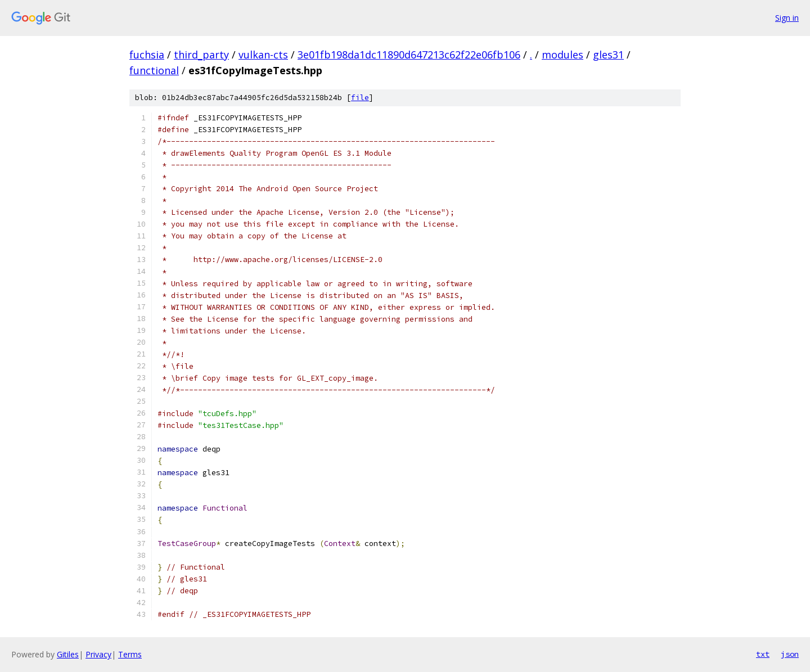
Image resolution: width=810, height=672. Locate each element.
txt (763, 654)
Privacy (98, 654)
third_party (201, 55)
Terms (130, 654)
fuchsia (147, 55)
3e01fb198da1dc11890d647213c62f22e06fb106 (409, 55)
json (790, 654)
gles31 (608, 55)
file (360, 98)
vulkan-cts (263, 55)
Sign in (787, 18)
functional (154, 70)
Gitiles (68, 654)
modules (562, 55)
